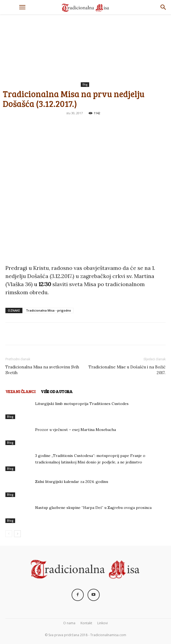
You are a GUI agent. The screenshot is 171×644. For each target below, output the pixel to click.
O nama (69, 623)
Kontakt (86, 623)
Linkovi (103, 623)
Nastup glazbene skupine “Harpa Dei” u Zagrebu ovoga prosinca (93, 508)
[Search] (163, 7)
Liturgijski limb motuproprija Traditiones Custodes (82, 404)
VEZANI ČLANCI (20, 391)
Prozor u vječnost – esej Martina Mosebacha (76, 430)
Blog (85, 84)
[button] (22, 7)
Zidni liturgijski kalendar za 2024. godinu (72, 482)
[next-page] (17, 534)
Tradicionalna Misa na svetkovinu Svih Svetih (42, 370)
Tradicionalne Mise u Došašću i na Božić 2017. (127, 370)
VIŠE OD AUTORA (57, 391)
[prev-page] (9, 534)
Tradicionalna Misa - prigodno (48, 310)
